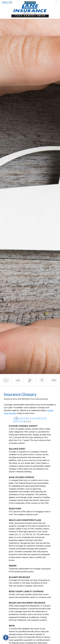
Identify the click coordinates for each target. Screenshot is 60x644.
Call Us (7, 2)
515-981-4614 (30, 4)
